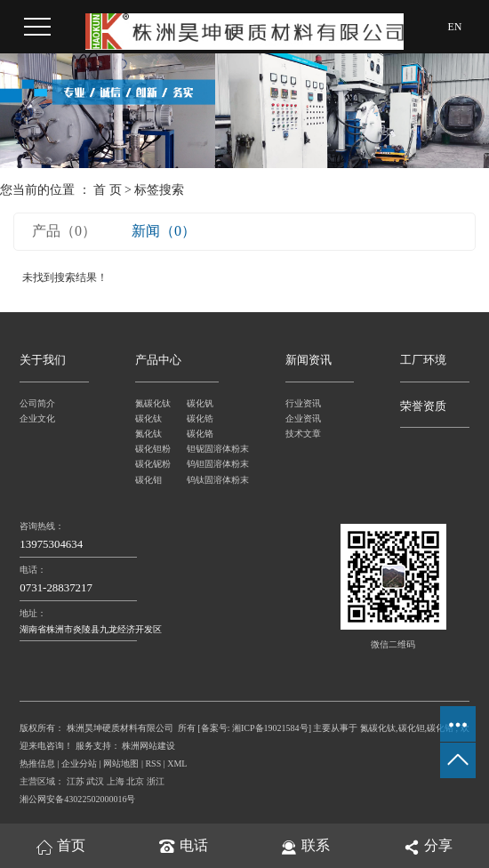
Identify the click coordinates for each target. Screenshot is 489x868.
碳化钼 (148, 480)
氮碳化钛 (153, 403)
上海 (116, 781)
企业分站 (79, 764)
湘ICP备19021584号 (270, 728)
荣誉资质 (423, 406)
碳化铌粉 (153, 464)
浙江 (156, 781)
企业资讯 (303, 418)
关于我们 (43, 360)
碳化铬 (200, 434)
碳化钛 (148, 418)
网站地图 (121, 764)
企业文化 (37, 418)
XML (177, 764)
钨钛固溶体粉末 (213, 480)
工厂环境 (423, 360)
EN (455, 27)
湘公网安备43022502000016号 (77, 799)
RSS (153, 764)
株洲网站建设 (148, 746)
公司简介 (37, 403)
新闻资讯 (309, 360)
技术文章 (303, 434)
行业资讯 (303, 403)
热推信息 (37, 764)
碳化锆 (200, 418)
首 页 (108, 190)
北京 (135, 781)
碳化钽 (412, 728)
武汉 (95, 781)
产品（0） (64, 231)
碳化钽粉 (153, 449)
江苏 (76, 781)
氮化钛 (148, 434)
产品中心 (158, 360)
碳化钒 (200, 403)
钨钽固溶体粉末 (213, 464)
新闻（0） (164, 231)
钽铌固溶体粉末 (213, 449)
